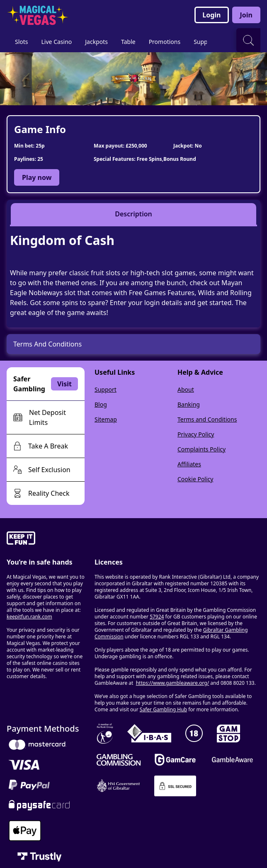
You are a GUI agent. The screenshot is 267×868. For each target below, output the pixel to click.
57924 (157, 617)
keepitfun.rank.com (29, 617)
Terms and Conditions (207, 419)
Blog (101, 404)
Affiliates (189, 464)
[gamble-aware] (46, 539)
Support (106, 389)
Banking (189, 404)
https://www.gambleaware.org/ (173, 683)
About (186, 389)
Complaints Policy (201, 449)
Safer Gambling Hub (163, 709)
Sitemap (106, 419)
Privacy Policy (196, 434)
